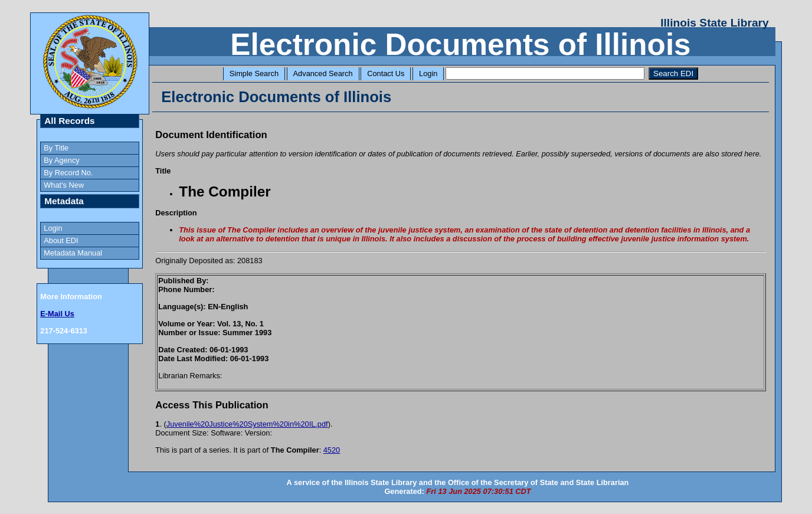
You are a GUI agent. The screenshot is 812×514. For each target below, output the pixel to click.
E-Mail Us (57, 314)
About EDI (61, 240)
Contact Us (386, 73)
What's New (64, 185)
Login (428, 73)
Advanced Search (323, 73)
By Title (56, 148)
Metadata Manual (73, 253)
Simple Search (254, 73)
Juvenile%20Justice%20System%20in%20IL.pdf (247, 424)
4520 (332, 450)
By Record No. (68, 173)
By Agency (61, 160)
